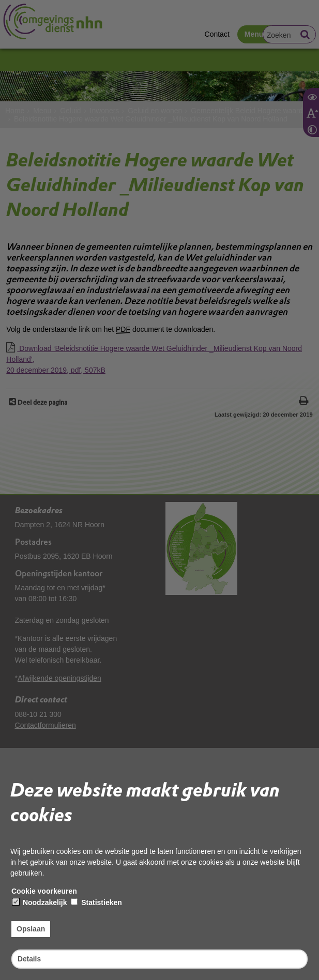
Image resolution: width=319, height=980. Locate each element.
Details (29, 958)
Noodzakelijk (40, 902)
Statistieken (96, 902)
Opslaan (31, 929)
